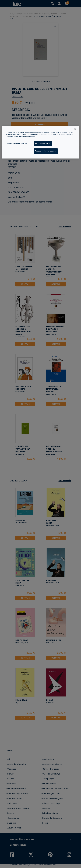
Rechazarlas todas (43, 143)
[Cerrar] (75, 129)
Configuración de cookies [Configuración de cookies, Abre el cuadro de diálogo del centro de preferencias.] (17, 143)
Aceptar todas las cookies (46, 151)
